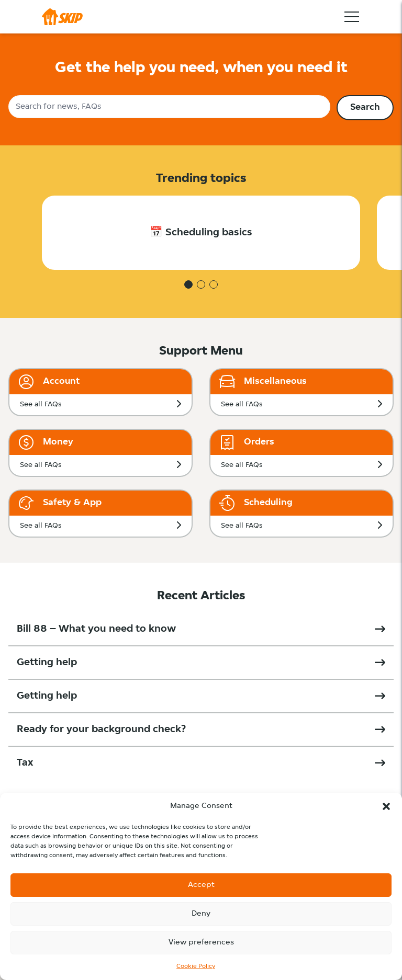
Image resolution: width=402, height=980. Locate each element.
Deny (201, 914)
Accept (201, 885)
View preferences (201, 943)
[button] (386, 806)
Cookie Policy (196, 966)
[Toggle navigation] (352, 17)
